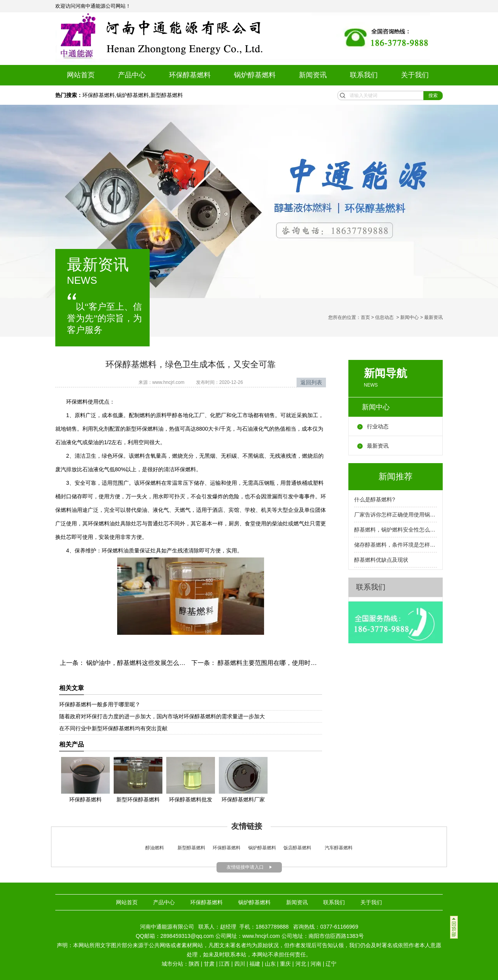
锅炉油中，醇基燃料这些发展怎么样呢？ (141, 663)
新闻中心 (409, 317)
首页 (365, 317)
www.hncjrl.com (168, 382)
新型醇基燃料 (167, 95)
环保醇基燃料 (190, 75)
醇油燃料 (155, 848)
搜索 (433, 95)
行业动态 (378, 426)
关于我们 (415, 75)
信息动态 (384, 317)
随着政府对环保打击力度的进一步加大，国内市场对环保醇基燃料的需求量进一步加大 (162, 716)
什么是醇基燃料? (375, 499)
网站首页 (81, 75)
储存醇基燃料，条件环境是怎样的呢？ (396, 545)
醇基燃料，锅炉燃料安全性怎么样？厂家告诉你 (396, 530)
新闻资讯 (313, 75)
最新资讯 (378, 446)
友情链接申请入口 (245, 867)
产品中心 (132, 75)
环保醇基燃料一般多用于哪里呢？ (100, 704)
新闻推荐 (396, 476)
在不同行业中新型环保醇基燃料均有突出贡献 (113, 728)
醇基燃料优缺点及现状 (381, 560)
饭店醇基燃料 (297, 848)
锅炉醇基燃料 (255, 75)
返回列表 (311, 382)
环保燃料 (77, 402)
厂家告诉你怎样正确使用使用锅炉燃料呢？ (396, 515)
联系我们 (364, 75)
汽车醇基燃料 (339, 848)
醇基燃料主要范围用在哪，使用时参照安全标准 (282, 663)
